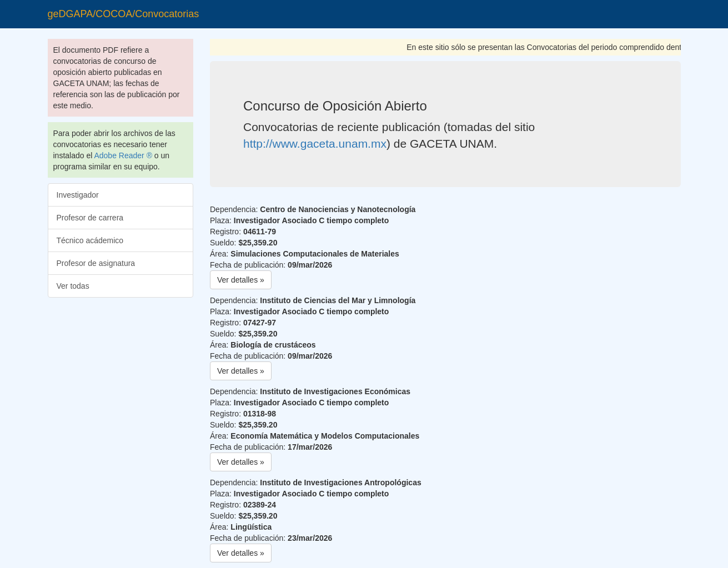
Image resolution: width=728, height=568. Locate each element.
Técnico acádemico (90, 240)
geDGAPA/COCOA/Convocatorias (124, 14)
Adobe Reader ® (123, 155)
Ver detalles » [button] (241, 280)
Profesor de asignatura (96, 263)
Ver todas (73, 286)
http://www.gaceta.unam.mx (315, 144)
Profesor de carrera (90, 218)
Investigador (78, 195)
